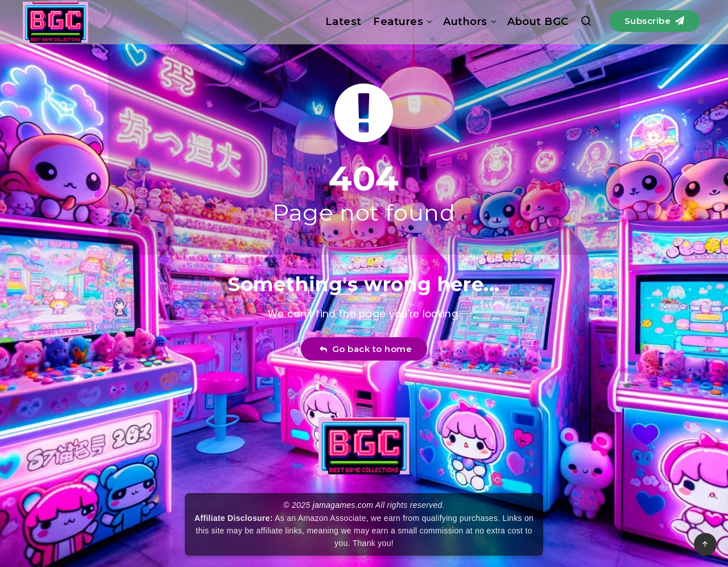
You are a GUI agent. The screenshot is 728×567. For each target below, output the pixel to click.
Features (398, 22)
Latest (344, 22)
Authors (465, 22)
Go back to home (365, 349)
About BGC (538, 22)
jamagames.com (343, 505)
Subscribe (655, 21)
